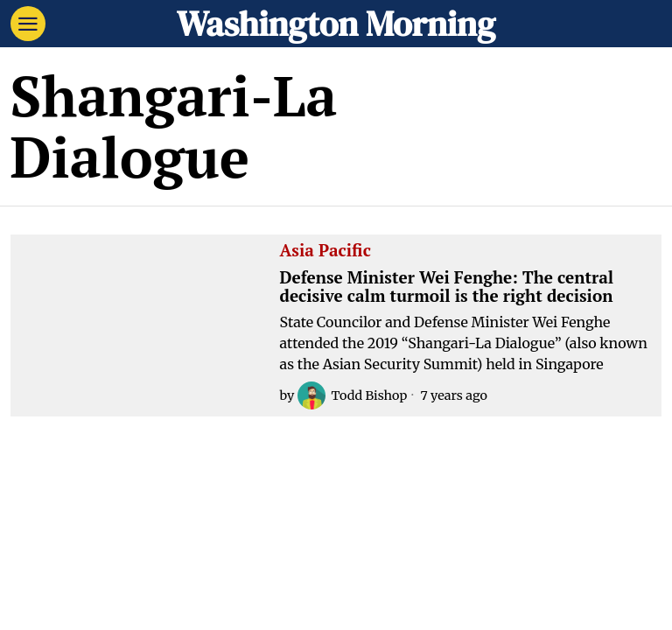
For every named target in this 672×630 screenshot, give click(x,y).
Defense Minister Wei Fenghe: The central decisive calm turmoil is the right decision (447, 287)
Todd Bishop (352, 395)
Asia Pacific (325, 251)
